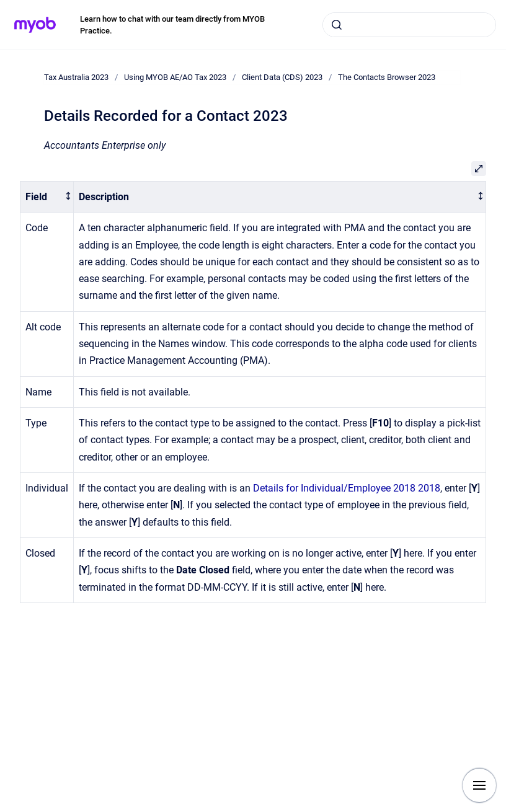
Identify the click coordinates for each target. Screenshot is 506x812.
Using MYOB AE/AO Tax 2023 (175, 77)
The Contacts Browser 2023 (387, 77)
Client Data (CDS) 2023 (282, 77)
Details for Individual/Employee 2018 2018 (347, 488)
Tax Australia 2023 (76, 77)
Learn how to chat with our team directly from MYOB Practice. (172, 25)
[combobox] (409, 25)
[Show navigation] (479, 785)
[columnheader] (47, 197)
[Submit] (337, 25)
